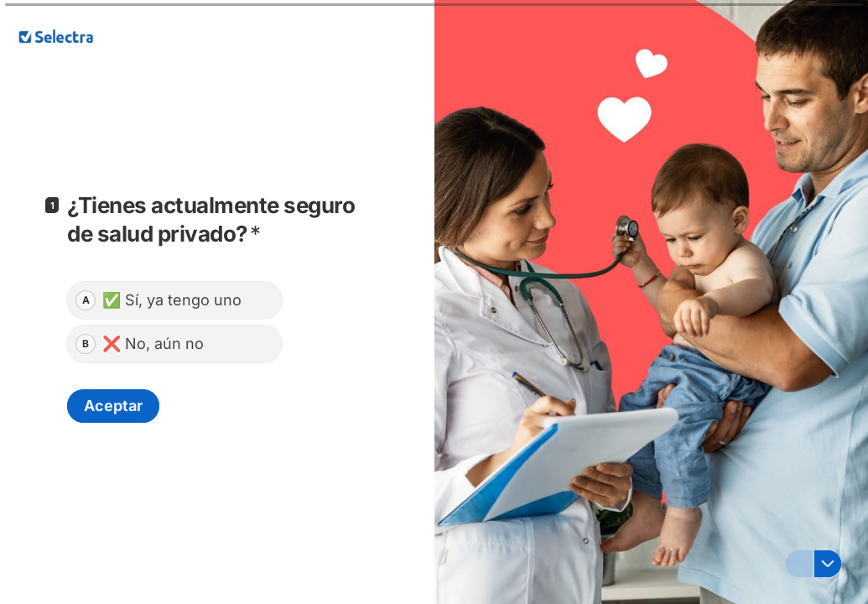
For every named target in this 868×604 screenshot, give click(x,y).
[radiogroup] (174, 322)
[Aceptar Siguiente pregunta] (113, 406)
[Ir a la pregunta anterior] (799, 564)
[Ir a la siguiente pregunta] (828, 564)
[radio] (174, 300)
